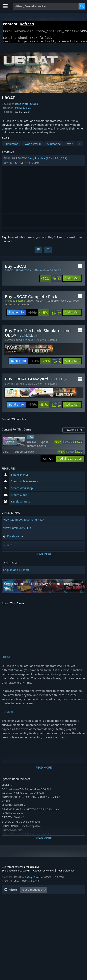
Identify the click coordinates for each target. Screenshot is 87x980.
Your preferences (66, 873)
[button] (44, 163)
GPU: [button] (21, 910)
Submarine (54, 146)
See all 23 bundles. (14, 421)
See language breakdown (16, 873)
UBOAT (30, 303)
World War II (33, 146)
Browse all (74, 432)
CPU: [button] (7, 910)
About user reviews (43, 873)
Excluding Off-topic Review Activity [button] (27, 898)
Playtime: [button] (64, 898)
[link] (51, 281)
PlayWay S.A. (23, 110)
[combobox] (46, 6)
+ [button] (80, 146)
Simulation (11, 146)
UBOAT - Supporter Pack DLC (54, 303)
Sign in (6, 240)
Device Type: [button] (40, 910)
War (70, 146)
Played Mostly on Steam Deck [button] (23, 904)
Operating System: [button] (62, 904)
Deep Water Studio (27, 106)
